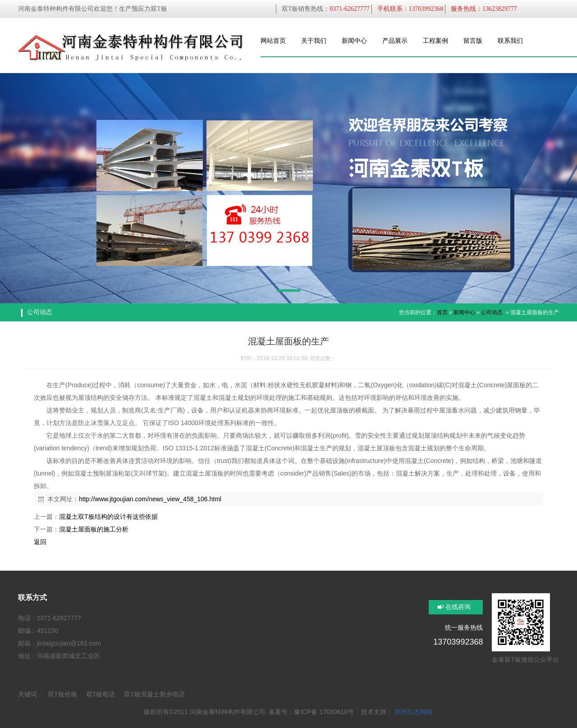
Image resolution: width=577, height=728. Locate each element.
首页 (442, 312)
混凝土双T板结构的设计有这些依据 (108, 517)
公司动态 (492, 312)
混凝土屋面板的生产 (535, 312)
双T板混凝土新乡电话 (154, 694)
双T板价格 (62, 694)
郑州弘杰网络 (414, 712)
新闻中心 (464, 312)
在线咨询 (458, 607)
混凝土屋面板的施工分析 (94, 529)
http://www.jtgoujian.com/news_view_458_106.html (150, 499)
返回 (40, 542)
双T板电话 (101, 694)
